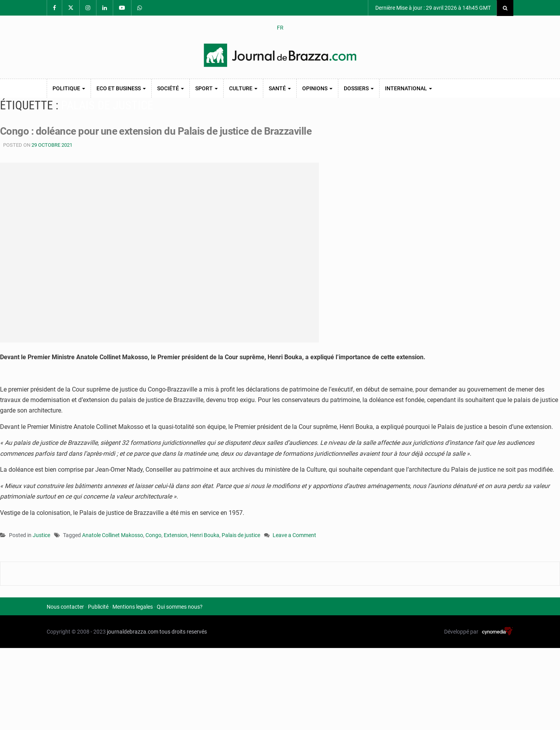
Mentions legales (133, 607)
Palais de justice (241, 535)
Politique (69, 88)
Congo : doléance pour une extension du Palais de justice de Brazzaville (156, 131)
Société (171, 88)
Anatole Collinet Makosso (113, 535)
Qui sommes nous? (180, 607)
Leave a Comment (294, 536)
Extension (176, 535)
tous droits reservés (183, 632)
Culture (243, 88)
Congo (153, 535)
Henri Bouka (205, 535)
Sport (206, 88)
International (409, 88)
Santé (280, 88)
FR (280, 28)
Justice (41, 535)
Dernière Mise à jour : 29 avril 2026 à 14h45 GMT (432, 8)
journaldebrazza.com (133, 632)
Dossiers (359, 88)
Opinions (317, 88)
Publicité (98, 607)
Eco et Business (121, 88)
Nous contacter (65, 607)
